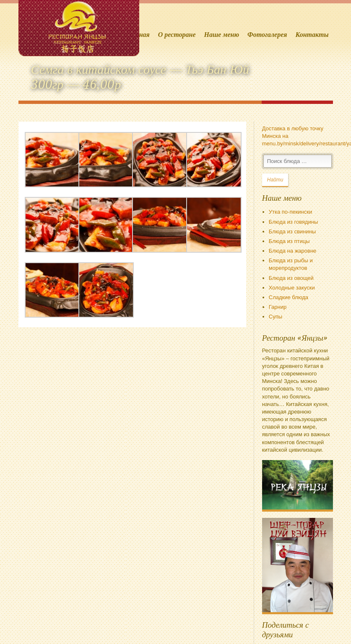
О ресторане (177, 35)
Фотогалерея (267, 35)
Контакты (312, 35)
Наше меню (222, 35)
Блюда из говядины (294, 222)
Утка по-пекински (290, 212)
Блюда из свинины (292, 231)
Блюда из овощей (291, 278)
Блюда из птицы (289, 241)
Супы (276, 317)
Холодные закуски (292, 288)
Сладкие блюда (289, 297)
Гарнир (278, 307)
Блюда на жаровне (293, 251)
